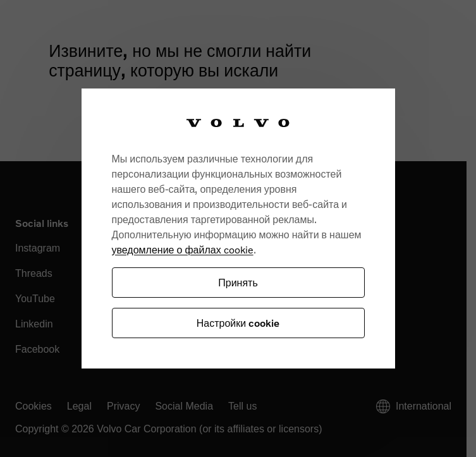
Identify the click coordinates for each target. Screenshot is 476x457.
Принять (238, 282)
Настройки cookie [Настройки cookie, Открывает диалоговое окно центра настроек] (238, 323)
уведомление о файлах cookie (183, 249)
